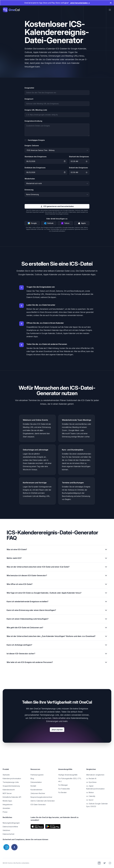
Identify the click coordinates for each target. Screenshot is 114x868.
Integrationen (8, 805)
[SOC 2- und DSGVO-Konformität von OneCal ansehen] (29, 847)
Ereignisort (29, 99)
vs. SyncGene (91, 782)
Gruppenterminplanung (11, 786)
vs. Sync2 (90, 800)
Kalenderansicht (9, 790)
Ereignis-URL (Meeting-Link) (36, 110)
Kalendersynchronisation (12, 778)
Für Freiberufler (64, 789)
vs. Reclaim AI (91, 778)
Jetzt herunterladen (80, 3)
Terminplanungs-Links (11, 782)
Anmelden (6, 808)
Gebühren (6, 830)
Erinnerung (29, 190)
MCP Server (7, 793)
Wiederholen (30, 179)
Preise (5, 812)
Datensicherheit (8, 834)
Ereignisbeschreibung (33, 121)
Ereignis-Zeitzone (32, 146)
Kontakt (33, 786)
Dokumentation (36, 782)
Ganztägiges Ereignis (36, 140)
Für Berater (63, 792)
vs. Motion (90, 792)
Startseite (6, 775)
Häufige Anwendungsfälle (68, 775)
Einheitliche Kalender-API (12, 797)
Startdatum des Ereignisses (36, 157)
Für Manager (63, 785)
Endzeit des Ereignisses (78, 168)
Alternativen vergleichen (95, 775)
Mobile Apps (7, 801)
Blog (32, 778)
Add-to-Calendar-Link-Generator (43, 801)
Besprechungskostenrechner (41, 797)
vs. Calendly (91, 796)
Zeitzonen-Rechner (38, 793)
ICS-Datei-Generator (38, 805)
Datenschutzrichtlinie (10, 827)
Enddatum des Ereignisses (35, 168)
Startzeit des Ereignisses (79, 157)
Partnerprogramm (37, 775)
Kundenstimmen (36, 790)
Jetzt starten (57, 730)
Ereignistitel (29, 88)
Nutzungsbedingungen (11, 823)
